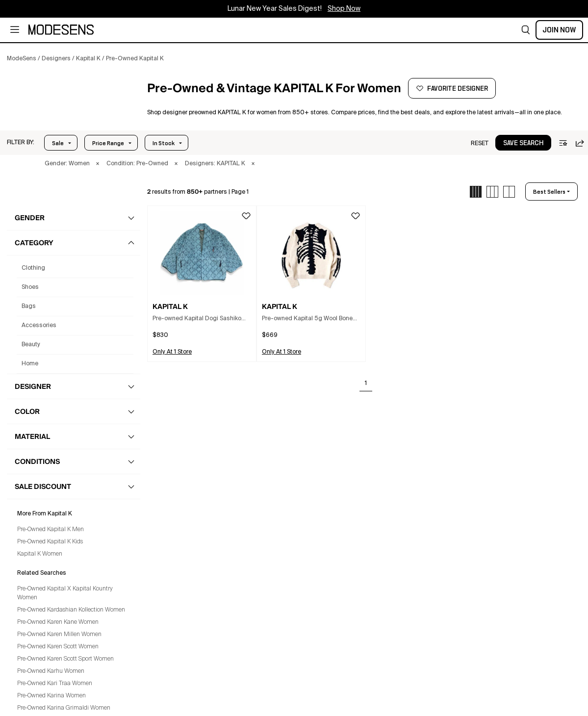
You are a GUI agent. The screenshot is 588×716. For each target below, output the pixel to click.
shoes (30, 287)
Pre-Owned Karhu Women (51, 671)
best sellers (549, 192)
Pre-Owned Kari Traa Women (55, 684)
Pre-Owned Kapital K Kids (50, 542)
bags (29, 307)
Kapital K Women (40, 554)
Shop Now (344, 9)
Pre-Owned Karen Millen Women (59, 635)
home (30, 364)
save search (523, 143)
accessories (39, 326)
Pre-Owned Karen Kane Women (58, 622)
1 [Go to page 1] (366, 384)
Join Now (559, 30)
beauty (31, 345)
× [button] (98, 164)
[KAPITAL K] (72, 102)
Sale (58, 143)
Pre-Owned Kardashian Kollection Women (71, 610)
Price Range (108, 143)
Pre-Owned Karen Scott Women (58, 647)
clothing (33, 268)
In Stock (164, 143)
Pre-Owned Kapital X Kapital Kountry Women (65, 593)
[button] (526, 30)
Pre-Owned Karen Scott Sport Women (65, 659)
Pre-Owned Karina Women (51, 696)
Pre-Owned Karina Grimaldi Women (64, 708)
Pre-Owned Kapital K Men (51, 530)
